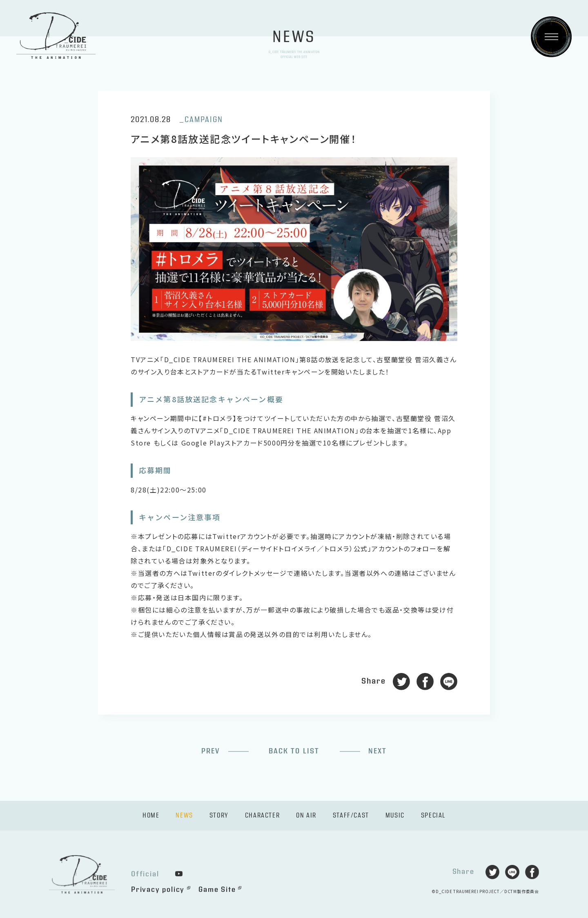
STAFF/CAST (351, 816)
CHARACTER (262, 816)
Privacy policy (158, 890)
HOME (151, 816)
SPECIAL (433, 816)
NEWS (184, 816)
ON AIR (306, 816)
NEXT (378, 751)
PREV (211, 751)
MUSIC (395, 816)
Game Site (217, 890)
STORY (219, 816)
